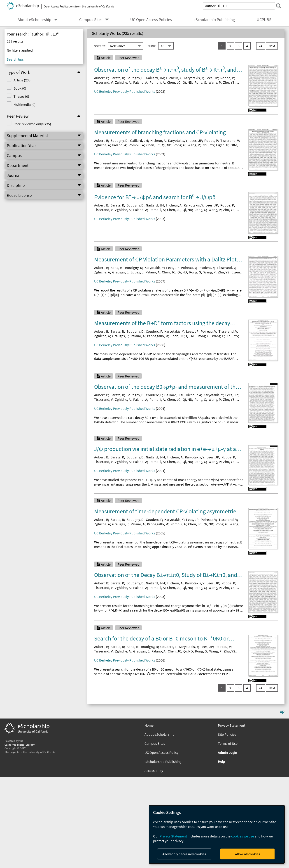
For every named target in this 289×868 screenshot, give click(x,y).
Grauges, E (120, 272)
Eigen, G (222, 145)
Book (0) (20, 88)
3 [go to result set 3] (239, 46)
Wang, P (215, 82)
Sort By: (100, 46)
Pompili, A (157, 82)
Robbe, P (227, 78)
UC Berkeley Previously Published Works (125, 91)
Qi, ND (187, 82)
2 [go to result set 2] (230, 46)
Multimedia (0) (24, 104)
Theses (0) (21, 96)
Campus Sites (91, 20)
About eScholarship (34, 20)
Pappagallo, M (158, 336)
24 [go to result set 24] (261, 46)
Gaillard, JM (155, 78)
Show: (152, 46)
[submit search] (279, 6)
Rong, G (200, 82)
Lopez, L (137, 272)
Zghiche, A (123, 82)
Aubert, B (101, 78)
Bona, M (117, 268)
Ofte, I (235, 145)
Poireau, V (189, 268)
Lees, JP (212, 78)
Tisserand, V (103, 82)
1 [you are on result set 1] (222, 46)
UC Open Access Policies (151, 20)
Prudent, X (206, 268)
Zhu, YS (229, 82)
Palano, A (140, 82)
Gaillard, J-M (174, 395)
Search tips (15, 59)
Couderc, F (154, 331)
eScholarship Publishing (214, 20)
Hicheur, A (174, 78)
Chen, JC (174, 82)
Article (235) (23, 80)
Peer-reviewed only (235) (32, 124)
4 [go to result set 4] (247, 46)
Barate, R (117, 78)
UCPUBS (264, 20)
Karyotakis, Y (193, 78)
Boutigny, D (135, 78)
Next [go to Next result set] (272, 46)
